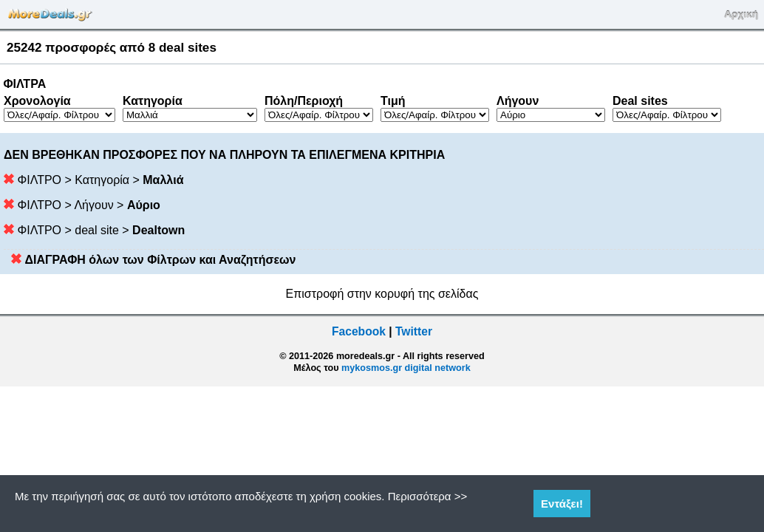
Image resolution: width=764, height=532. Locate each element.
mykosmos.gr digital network (406, 368)
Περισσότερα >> (428, 496)
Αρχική (741, 14)
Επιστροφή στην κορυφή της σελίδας (382, 294)
